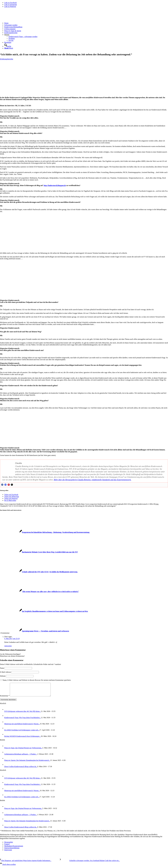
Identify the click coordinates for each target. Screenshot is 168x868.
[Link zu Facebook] (10, 3)
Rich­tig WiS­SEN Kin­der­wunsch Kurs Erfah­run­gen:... (23, 739)
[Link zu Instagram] (11, 5)
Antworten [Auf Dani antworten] (8, 646)
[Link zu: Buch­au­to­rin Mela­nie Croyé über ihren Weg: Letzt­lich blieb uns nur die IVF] (39, 552)
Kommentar (5, 698)
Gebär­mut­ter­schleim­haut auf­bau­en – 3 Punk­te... (21, 757)
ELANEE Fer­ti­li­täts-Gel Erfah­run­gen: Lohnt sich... (22, 733)
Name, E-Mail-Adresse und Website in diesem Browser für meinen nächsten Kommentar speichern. (37, 680)
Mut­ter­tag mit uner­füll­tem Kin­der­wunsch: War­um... (22, 726)
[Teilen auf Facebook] (11, 495)
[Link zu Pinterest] (10, 6)
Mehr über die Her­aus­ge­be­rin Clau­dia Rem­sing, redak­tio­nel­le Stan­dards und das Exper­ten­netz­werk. (93, 480)
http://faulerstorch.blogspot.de (55, 185)
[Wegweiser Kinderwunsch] (16, 19)
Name (2, 668)
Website (3, 676)
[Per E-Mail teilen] (10, 500)
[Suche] (8, 46)
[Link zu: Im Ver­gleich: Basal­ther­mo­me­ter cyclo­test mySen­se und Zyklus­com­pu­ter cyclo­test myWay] (44, 611)
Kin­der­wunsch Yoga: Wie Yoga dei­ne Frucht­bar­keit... (23, 720)
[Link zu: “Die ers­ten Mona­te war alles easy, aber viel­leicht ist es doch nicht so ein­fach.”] (39, 592)
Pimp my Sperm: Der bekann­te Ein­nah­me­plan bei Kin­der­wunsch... (27, 763)
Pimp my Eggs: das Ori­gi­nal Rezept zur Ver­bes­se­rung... (23, 750)
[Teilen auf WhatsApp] (12, 497)
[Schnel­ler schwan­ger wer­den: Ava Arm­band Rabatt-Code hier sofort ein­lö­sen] (90, 863)
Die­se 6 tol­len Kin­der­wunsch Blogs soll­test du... (21, 769)
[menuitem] (86, 23)
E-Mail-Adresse (5, 672)
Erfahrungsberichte (7, 59)
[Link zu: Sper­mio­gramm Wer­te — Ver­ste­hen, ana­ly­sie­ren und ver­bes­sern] (34, 631)
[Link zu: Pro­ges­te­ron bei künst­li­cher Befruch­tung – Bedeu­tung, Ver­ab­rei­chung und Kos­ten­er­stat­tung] (45, 532)
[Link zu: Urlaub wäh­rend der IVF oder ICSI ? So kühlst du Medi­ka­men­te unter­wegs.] (39, 572)
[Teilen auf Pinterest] (11, 498)
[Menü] (9, 48)
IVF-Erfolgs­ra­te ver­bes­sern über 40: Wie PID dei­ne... (23, 714)
